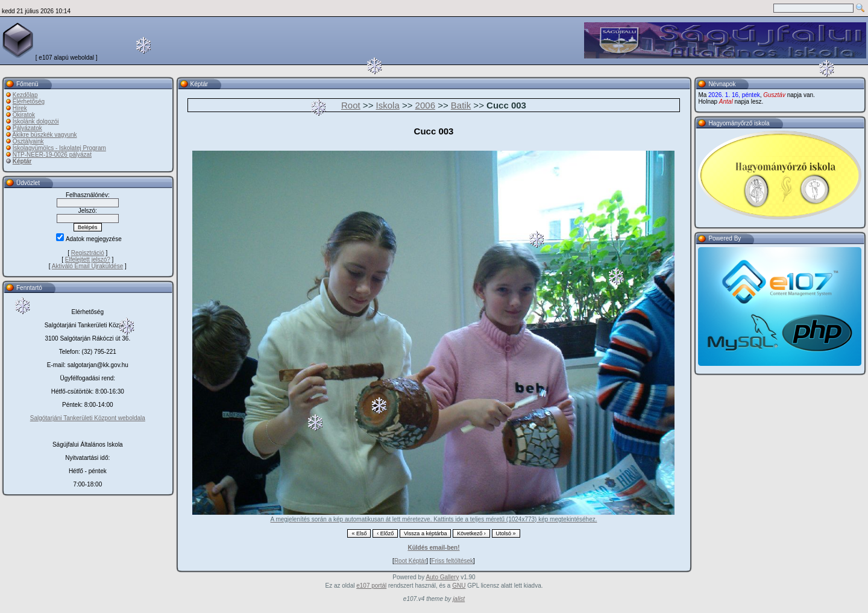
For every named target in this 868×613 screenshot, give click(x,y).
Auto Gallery (442, 577)
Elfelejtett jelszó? (88, 259)
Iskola (388, 105)
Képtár (22, 161)
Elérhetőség (29, 102)
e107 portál (371, 586)
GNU (459, 586)
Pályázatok (27, 128)
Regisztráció (88, 253)
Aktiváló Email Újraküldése (87, 266)
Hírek (20, 108)
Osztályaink (28, 141)
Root (351, 105)
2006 (425, 105)
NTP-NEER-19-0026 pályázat (52, 155)
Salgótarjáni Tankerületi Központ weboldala (88, 418)
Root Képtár (410, 561)
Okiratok (24, 115)
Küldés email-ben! (433, 548)
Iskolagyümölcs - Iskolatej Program (59, 148)
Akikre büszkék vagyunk (44, 135)
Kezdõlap (25, 95)
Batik (461, 105)
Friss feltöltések (452, 561)
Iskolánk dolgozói (36, 121)
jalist (459, 599)
